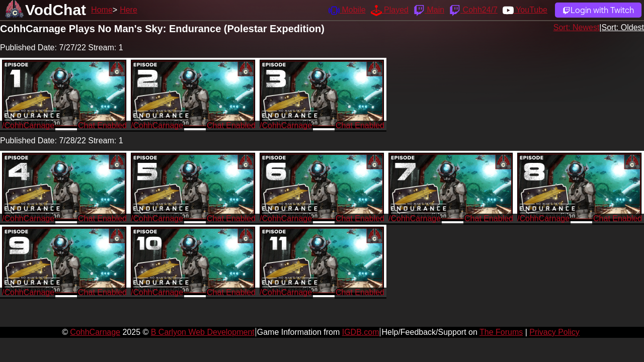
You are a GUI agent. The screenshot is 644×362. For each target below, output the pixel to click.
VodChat (56, 10)
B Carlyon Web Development (203, 332)
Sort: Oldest (623, 27)
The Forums (501, 332)
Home (102, 10)
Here (129, 10)
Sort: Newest (577, 27)
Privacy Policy (554, 332)
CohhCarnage (95, 332)
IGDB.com (361, 332)
